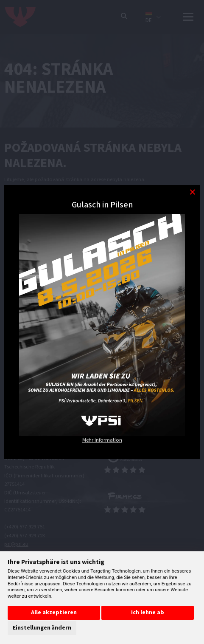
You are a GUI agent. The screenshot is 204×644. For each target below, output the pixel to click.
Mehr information (102, 440)
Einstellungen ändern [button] (42, 628)
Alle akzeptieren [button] (54, 613)
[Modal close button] (192, 192)
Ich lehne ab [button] (148, 613)
